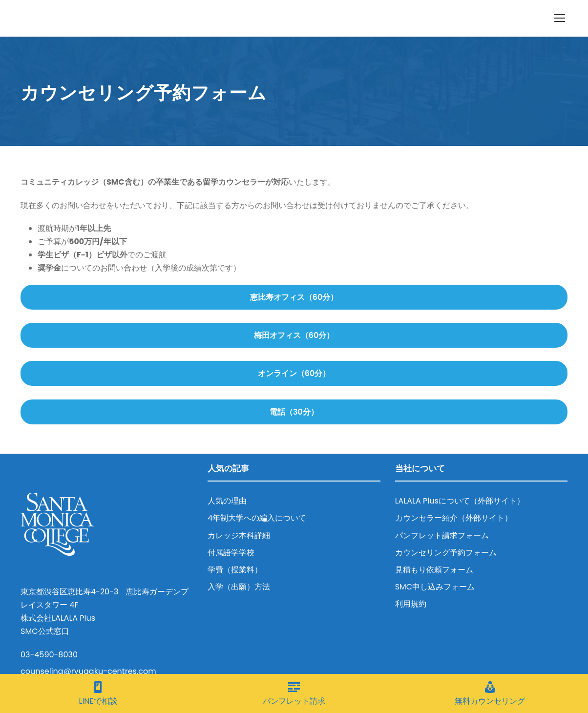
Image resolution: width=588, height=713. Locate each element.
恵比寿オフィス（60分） (294, 297)
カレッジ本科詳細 (239, 535)
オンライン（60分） (294, 373)
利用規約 (411, 604)
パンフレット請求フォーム (442, 535)
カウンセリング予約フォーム (446, 553)
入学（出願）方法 (239, 587)
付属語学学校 (231, 553)
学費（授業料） (235, 570)
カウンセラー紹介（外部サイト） (454, 518)
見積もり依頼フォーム (434, 570)
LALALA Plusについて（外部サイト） (460, 501)
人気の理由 (227, 501)
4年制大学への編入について (257, 518)
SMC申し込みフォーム (435, 587)
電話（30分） (294, 412)
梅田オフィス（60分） (294, 335)
